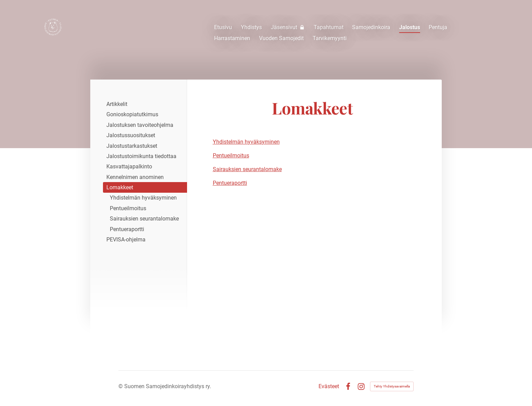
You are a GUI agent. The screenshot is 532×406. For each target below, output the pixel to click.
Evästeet (329, 386)
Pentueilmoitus (231, 156)
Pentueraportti (230, 183)
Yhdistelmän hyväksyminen (246, 142)
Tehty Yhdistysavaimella (392, 386)
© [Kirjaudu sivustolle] (121, 386)
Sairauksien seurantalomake (247, 169)
